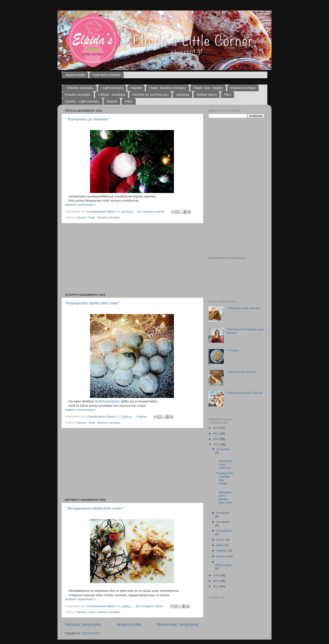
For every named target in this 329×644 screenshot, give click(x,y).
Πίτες (227, 95)
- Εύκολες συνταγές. (80, 88)
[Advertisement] (132, 258)
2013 (217, 581)
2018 (217, 428)
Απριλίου (222, 551)
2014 (217, 575)
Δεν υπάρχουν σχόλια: (151, 212)
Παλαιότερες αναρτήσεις (178, 624)
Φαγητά (112, 101)
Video (129, 101)
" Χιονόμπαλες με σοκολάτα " (88, 119)
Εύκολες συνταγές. (78, 95)
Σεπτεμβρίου (224, 531)
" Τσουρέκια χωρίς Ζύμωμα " (244, 308)
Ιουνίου (221, 540)
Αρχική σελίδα (76, 75)
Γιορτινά (136, 88)
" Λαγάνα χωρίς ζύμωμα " (242, 372)
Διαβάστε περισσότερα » (80, 205)
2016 (217, 439)
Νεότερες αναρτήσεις (83, 624)
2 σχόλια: (142, 417)
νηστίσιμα (183, 95)
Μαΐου (221, 545)
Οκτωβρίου (223, 522)
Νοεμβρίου (223, 513)
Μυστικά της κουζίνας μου (150, 95)
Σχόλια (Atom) (90, 633)
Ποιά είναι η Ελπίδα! (107, 75)
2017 (217, 433)
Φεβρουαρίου (224, 565)
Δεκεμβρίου (224, 449)
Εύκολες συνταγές (243, 88)
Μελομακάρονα (109, 401)
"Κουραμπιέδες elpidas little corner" (93, 303)
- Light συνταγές (112, 88)
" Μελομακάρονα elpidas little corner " (95, 508)
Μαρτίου (222, 556)
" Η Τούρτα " (233, 350)
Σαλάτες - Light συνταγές (82, 101)
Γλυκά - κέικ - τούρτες (208, 88)
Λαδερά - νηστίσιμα (112, 95)
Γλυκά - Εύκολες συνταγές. (168, 88)
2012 (217, 586)
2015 (217, 444)
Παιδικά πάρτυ (207, 95)
